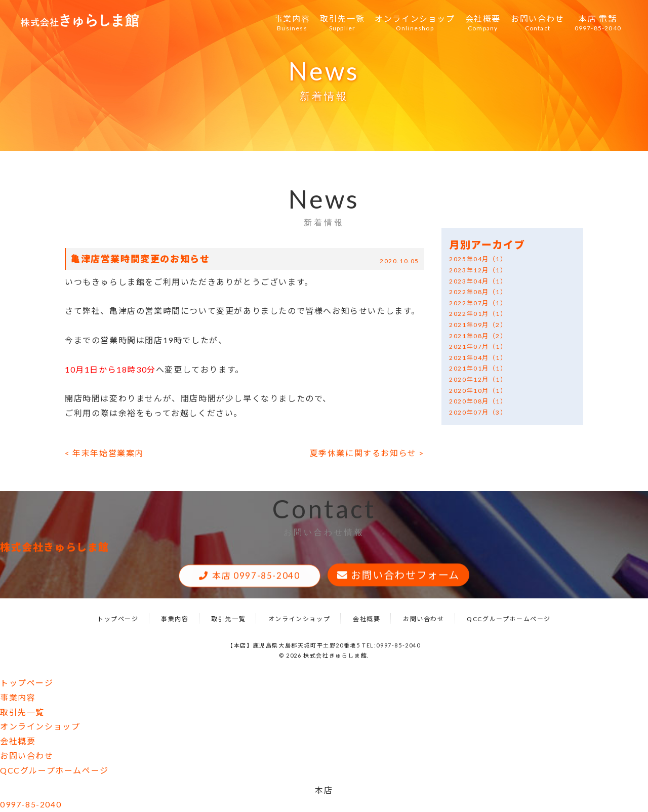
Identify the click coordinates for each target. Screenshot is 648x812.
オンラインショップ (415, 23)
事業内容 (292, 23)
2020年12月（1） (478, 379)
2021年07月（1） (478, 347)
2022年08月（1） (478, 292)
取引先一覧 (342, 23)
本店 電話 (598, 23)
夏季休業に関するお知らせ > (367, 453)
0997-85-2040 (31, 804)
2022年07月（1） (478, 303)
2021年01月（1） (478, 368)
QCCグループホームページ (509, 619)
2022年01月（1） (478, 314)
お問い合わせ (538, 23)
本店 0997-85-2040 (256, 577)
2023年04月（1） (478, 281)
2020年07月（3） (478, 412)
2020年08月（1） (478, 401)
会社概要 (483, 23)
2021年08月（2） (478, 336)
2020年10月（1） (478, 391)
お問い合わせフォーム (405, 576)
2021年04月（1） (478, 358)
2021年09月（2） (478, 325)
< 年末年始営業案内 (104, 453)
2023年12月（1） (478, 270)
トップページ (118, 619)
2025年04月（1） (478, 259)
